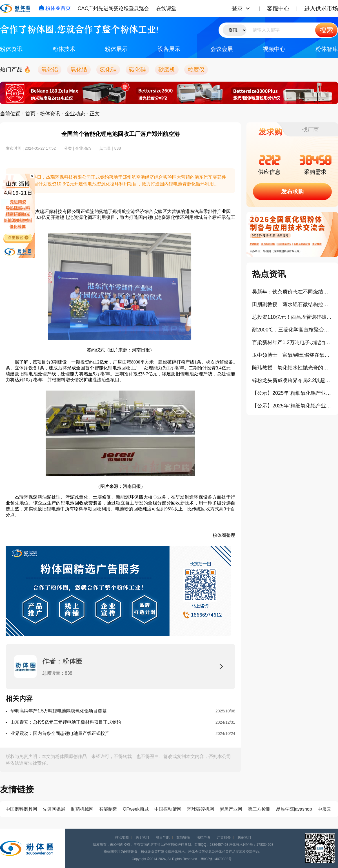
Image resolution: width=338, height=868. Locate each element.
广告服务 (224, 837)
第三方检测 (259, 809)
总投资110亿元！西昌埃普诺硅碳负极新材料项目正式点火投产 (292, 317)
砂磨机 (167, 69)
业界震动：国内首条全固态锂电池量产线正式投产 (60, 733)
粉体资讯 (11, 49)
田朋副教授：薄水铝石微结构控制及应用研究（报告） (292, 304)
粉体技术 (64, 49)
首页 (30, 114)
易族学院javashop (294, 809)
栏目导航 (163, 837)
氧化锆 (79, 69)
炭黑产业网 (231, 809)
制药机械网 (82, 809)
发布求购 (292, 192)
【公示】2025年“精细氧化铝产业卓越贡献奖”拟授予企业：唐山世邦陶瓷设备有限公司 (292, 406)
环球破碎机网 (201, 809)
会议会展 (222, 49)
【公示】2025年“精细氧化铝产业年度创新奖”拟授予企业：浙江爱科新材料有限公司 (292, 393)
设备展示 (169, 49)
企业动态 (75, 114)
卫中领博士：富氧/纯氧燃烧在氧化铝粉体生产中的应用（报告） (292, 355)
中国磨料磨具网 (21, 809)
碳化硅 (137, 69)
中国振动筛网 (168, 809)
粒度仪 (196, 69)
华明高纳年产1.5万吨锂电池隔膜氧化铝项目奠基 (59, 711)
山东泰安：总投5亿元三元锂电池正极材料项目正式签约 (66, 722)
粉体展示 (116, 49)
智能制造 (108, 809)
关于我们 (142, 837)
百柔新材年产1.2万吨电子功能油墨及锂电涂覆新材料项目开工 (292, 342)
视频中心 (274, 49)
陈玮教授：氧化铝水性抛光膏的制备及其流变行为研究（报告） (292, 368)
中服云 (324, 809)
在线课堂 (166, 8)
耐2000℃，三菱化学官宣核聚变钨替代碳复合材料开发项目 (292, 330)
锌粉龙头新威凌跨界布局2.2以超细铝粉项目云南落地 (292, 380)
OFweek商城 (136, 809)
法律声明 (203, 837)
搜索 (326, 30)
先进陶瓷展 (54, 809)
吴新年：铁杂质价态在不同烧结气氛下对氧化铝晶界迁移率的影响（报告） (292, 292)
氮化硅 (108, 69)
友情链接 (183, 837)
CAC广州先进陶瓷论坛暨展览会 (113, 8)
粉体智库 (327, 49)
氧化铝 (50, 69)
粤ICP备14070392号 (216, 859)
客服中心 (278, 8)
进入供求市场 (321, 8)
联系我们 (244, 837)
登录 (237, 8)
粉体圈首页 (55, 8)
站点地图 (122, 837)
